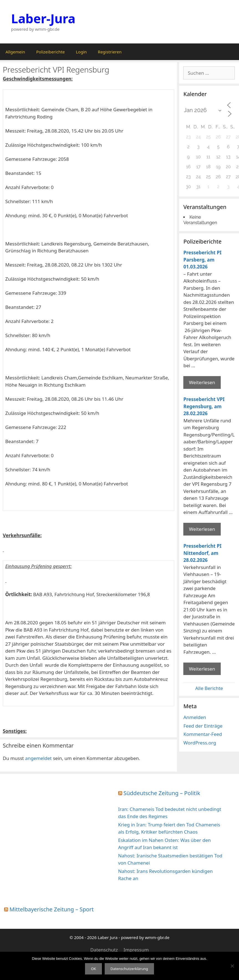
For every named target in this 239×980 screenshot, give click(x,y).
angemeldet (38, 758)
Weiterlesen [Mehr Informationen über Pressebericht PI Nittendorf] (202, 669)
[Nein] (232, 966)
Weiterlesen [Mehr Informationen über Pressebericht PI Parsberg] (202, 382)
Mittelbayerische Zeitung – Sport (52, 909)
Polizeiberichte (51, 52)
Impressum (136, 950)
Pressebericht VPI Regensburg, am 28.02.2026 (204, 406)
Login (81, 52)
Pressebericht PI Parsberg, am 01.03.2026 (202, 260)
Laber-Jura (43, 18)
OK (93, 969)
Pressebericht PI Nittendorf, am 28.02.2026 (202, 553)
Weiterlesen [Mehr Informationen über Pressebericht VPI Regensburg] (202, 529)
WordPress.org (200, 743)
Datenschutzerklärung (129, 969)
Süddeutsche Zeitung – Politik (162, 793)
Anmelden (195, 717)
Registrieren (110, 52)
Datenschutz (104, 950)
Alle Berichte (209, 688)
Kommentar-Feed (203, 734)
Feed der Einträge (203, 726)
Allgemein (15, 52)
